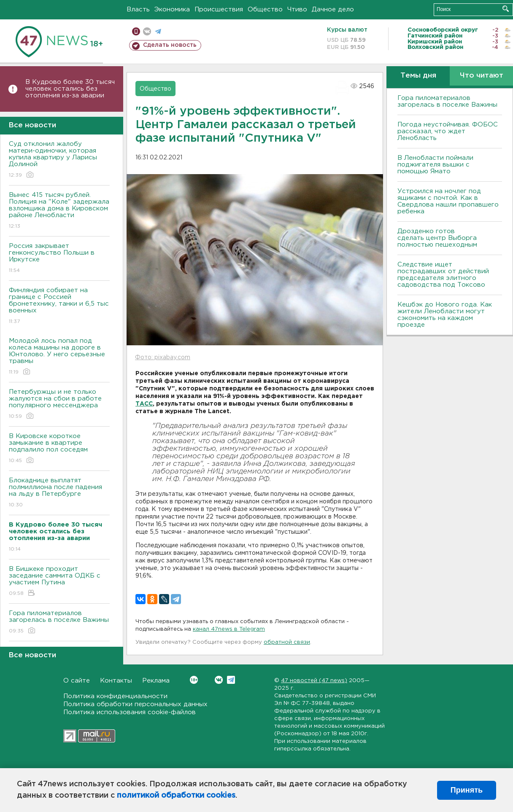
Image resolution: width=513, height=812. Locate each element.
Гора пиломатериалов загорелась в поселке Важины (59, 622)
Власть (138, 9)
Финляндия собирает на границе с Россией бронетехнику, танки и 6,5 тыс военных (59, 306)
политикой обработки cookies (176, 796)
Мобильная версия (136, 31)
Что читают (482, 76)
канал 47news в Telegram (229, 629)
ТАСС (144, 404)
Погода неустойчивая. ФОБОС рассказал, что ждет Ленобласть (448, 131)
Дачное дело (333, 9)
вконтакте (147, 31)
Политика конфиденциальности (115, 696)
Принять (467, 790)
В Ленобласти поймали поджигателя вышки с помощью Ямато (435, 165)
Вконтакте (194, 680)
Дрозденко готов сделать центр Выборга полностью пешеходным (437, 238)
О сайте (77, 681)
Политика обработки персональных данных (135, 704)
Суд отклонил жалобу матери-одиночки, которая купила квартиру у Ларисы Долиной (59, 160)
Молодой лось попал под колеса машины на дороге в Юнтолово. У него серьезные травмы (59, 357)
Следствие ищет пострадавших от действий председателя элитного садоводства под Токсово (443, 275)
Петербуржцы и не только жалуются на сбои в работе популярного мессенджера (59, 405)
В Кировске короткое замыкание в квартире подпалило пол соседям (59, 449)
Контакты (116, 681)
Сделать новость (170, 45)
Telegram (231, 680)
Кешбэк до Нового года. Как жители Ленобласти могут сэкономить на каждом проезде (445, 315)
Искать (506, 9)
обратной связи (287, 642)
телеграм (158, 31)
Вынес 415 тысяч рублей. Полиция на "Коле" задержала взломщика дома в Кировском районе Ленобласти (59, 211)
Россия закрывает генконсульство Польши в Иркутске (59, 259)
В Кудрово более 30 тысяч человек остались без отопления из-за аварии (70, 89)
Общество (265, 9)
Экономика (172, 9)
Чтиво (297, 9)
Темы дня (418, 76)
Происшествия (219, 9)
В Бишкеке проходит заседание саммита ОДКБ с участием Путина (59, 582)
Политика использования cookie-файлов (130, 712)
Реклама (156, 681)
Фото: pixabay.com (163, 358)
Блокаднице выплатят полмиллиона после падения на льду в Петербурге (59, 493)
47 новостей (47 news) (314, 681)
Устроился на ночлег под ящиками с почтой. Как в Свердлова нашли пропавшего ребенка (448, 201)
